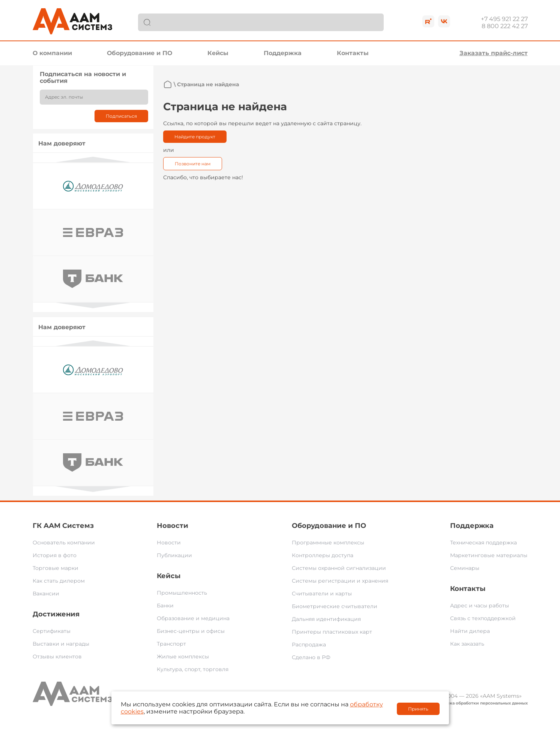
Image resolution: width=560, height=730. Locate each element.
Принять (418, 709)
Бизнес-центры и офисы (191, 631)
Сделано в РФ (311, 657)
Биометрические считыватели (335, 606)
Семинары (465, 568)
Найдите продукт (195, 137)
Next (93, 305)
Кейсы (218, 53)
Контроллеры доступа (323, 555)
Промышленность (182, 593)
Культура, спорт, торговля (193, 669)
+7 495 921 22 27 (504, 19)
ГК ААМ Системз (63, 526)
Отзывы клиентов (57, 657)
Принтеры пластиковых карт (332, 632)
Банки (165, 606)
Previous (93, 160)
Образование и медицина (193, 618)
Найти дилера (470, 631)
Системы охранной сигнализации (339, 568)
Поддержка (283, 53)
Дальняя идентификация (326, 619)
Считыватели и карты (322, 594)
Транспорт (171, 644)
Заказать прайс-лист (494, 53)
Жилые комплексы (183, 657)
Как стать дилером (59, 581)
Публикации (174, 555)
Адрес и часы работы (480, 606)
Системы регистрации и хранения (340, 581)
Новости (173, 526)
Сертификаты (52, 631)
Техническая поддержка (483, 543)
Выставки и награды (61, 644)
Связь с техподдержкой (483, 618)
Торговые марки (56, 568)
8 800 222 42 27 (505, 26)
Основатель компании (64, 543)
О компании (52, 53)
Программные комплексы (328, 543)
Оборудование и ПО (140, 53)
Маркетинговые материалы (489, 555)
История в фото (55, 555)
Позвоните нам (193, 164)
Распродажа (309, 645)
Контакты (353, 53)
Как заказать (467, 644)
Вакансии (46, 594)
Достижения (56, 614)
